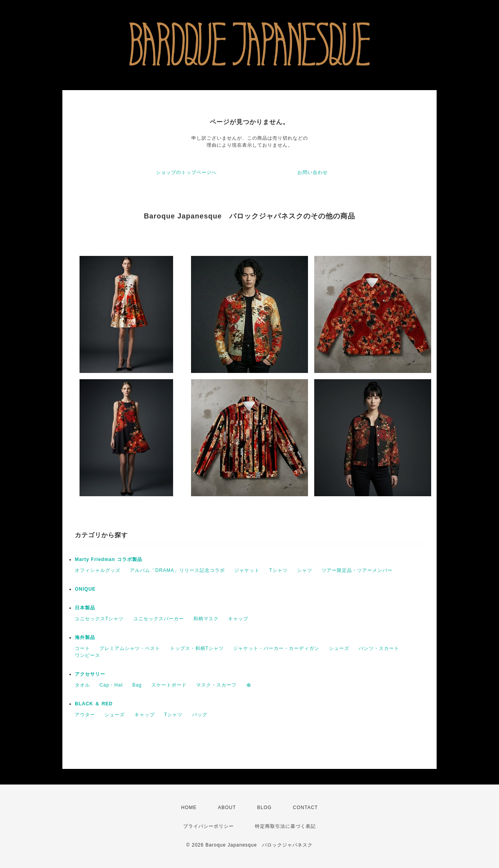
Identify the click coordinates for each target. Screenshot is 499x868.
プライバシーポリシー (209, 826)
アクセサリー (90, 674)
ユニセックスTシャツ (99, 619)
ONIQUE (85, 589)
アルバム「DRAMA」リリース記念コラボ (177, 570)
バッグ (200, 715)
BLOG (265, 808)
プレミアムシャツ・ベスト (130, 648)
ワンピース (88, 655)
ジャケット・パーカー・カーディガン (276, 648)
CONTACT (305, 808)
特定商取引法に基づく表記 (285, 826)
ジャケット (247, 570)
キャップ (238, 619)
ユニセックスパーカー (159, 619)
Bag (137, 685)
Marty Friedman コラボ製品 (109, 559)
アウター (85, 715)
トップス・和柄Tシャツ (197, 648)
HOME (189, 808)
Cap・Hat (111, 685)
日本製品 (85, 608)
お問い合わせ (313, 172)
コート (82, 648)
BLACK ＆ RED (94, 704)
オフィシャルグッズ (98, 570)
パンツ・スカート (379, 648)
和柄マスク (206, 619)
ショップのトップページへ (186, 172)
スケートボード (169, 685)
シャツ (305, 570)
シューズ (339, 648)
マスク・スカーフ (216, 685)
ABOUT (227, 808)
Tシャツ (278, 570)
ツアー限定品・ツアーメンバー (357, 570)
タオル (82, 685)
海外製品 (85, 637)
